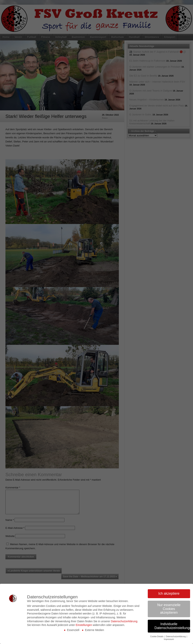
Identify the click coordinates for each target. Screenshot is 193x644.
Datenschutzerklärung (124, 621)
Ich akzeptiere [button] (169, 593)
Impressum (169, 639)
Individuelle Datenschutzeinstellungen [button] (172, 626)
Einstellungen (84, 625)
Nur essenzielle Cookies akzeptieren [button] (169, 609)
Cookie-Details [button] (157, 636)
